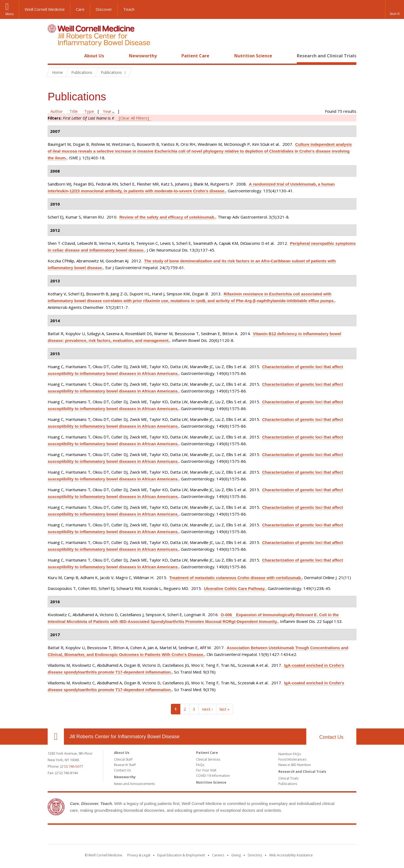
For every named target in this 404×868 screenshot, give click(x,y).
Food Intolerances (292, 759)
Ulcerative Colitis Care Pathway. (235, 588)
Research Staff (125, 765)
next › (207, 709)
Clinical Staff (123, 759)
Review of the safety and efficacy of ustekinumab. (167, 217)
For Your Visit (206, 770)
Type (89, 111)
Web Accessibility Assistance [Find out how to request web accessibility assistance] (291, 855)
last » (225, 709)
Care (80, 9)
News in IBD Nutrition (295, 765)
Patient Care (195, 56)
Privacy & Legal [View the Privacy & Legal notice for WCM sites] (139, 855)
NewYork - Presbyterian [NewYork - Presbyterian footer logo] (247, 836)
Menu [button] (10, 14)
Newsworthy (143, 56)
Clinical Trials (288, 778)
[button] (395, 9)
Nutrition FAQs (290, 754)
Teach (129, 9)
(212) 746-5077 (71, 766)
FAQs (200, 765)
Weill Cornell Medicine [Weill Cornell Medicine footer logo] (162, 836)
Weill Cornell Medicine (45, 9)
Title (74, 111)
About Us (94, 56)
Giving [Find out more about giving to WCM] (236, 855)
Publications (288, 784)
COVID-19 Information (213, 776)
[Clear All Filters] (134, 118)
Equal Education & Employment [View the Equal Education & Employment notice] (181, 855)
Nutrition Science (253, 56)
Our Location (56, 737)
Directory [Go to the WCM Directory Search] (255, 855)
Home (54, 56)
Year (107, 111)
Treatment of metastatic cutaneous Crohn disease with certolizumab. (236, 578)
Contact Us (331, 737)
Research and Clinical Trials (327, 56)
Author (57, 111)
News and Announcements (134, 784)
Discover (104, 9)
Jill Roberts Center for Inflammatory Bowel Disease (124, 737)
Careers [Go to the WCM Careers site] (218, 855)
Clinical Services (208, 759)
